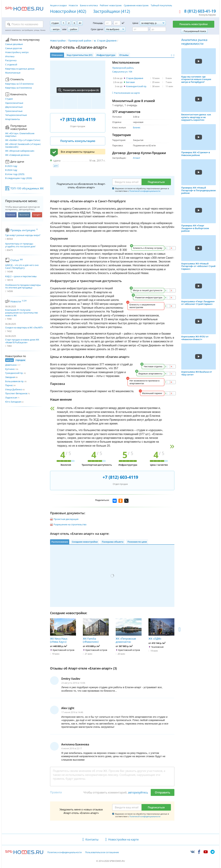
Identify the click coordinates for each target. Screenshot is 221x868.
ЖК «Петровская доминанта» (129, 631)
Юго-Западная (13, 402)
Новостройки (58, 41)
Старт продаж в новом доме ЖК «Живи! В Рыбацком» (22, 341)
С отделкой (11, 65)
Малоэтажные (13, 73)
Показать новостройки (194, 24)
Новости (73, 5)
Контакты (92, 839)
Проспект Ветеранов (16, 393)
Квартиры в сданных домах (20, 69)
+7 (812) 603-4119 (78, 119)
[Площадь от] (108, 23)
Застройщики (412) (112, 11)
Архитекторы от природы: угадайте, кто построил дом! (20, 245)
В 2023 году (11, 166)
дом (56, 166)
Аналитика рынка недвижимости (194, 42)
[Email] (127, 182)
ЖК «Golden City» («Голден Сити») (23, 140)
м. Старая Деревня (105, 41)
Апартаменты (13, 119)
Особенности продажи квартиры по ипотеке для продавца (23, 286)
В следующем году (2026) (19, 178)
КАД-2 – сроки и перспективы (21, 276)
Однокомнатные (14, 103)
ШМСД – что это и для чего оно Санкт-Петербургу (22, 267)
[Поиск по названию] (24, 24)
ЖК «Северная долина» (17, 155)
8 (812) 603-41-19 (200, 11)
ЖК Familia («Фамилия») (96, 631)
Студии (9, 99)
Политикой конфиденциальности (145, 191)
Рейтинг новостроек (111, 5)
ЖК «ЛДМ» (161, 629)
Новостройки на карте (123, 839)
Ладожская (11, 398)
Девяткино (11, 365)
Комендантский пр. (136, 86)
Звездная (10, 377)
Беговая (130, 82)
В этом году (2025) (15, 174)
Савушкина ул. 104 (122, 72)
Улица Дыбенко (14, 389)
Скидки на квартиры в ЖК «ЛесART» (24, 327)
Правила (56, 792)
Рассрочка (11, 61)
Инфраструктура (106, 55)
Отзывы (124, 55)
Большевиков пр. (15, 381)
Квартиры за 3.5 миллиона (19, 84)
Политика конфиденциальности (64, 852)
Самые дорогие (14, 48)
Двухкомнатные (14, 107)
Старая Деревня (135, 78)
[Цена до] (158, 29)
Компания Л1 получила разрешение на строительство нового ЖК (22, 313)
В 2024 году (11, 170)
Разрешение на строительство (70, 524)
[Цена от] (140, 29)
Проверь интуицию (24, 230)
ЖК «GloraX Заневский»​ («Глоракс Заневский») (23, 146)
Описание (57, 55)
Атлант (137, 158)
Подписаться (156, 182)
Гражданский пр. (14, 373)
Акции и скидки (58, 5)
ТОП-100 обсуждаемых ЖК (27, 188)
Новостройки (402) (68, 11)
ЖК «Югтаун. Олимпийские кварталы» (20, 135)
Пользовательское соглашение (102, 852)
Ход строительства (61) (80, 55)
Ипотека (10, 57)
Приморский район (80, 41)
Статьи (17, 260)
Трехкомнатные (14, 111)
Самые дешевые (14, 44)
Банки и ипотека (89, 5)
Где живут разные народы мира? (23, 235)
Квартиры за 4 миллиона (18, 88)
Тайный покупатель (161, 5)
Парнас (9, 385)
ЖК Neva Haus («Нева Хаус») (63, 631)
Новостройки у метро (17, 52)
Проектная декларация (66, 519)
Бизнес (137, 127)
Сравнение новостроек (136, 5)
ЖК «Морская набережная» (20, 151)
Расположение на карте (127, 93)
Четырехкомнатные (16, 115)
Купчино (10, 369)
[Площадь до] (117, 23)
